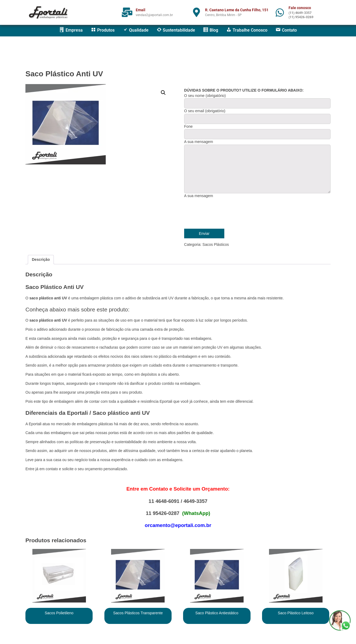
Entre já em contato (42, 469)
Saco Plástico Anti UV (64, 74)
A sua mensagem (199, 196)
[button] (163, 93)
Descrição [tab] (41, 259)
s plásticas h (106, 424)
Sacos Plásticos (216, 244)
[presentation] (225, 213)
